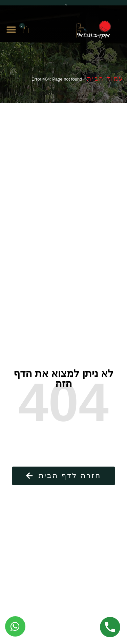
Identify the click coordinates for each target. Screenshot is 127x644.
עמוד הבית (105, 79)
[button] (11, 30)
